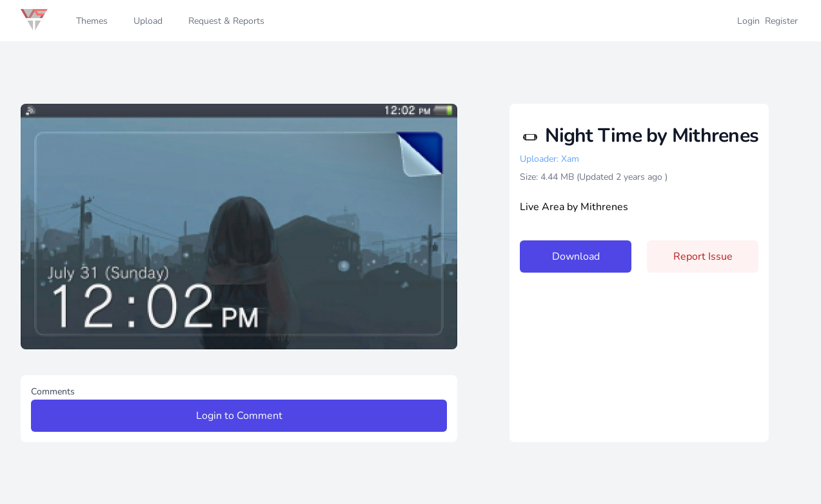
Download (576, 257)
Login (748, 21)
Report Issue (703, 257)
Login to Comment (239, 416)
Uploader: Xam (549, 159)
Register (781, 21)
